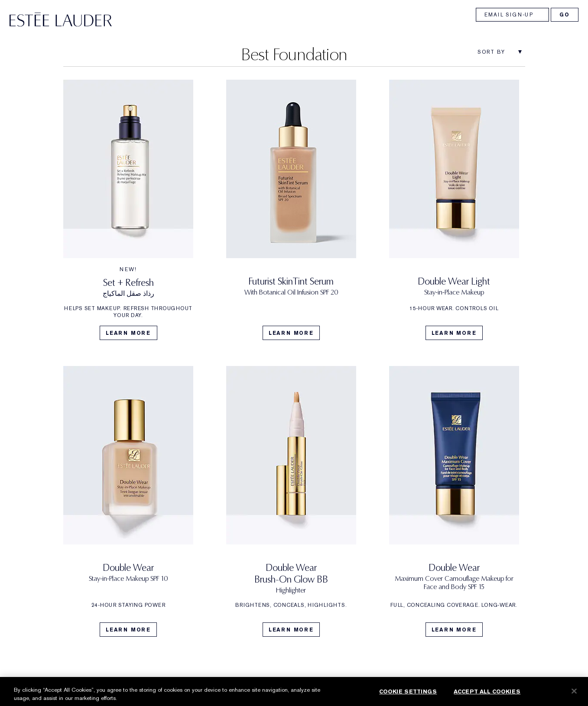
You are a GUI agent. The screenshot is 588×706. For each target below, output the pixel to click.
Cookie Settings (408, 697)
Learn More (128, 333)
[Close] (574, 696)
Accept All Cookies (487, 697)
